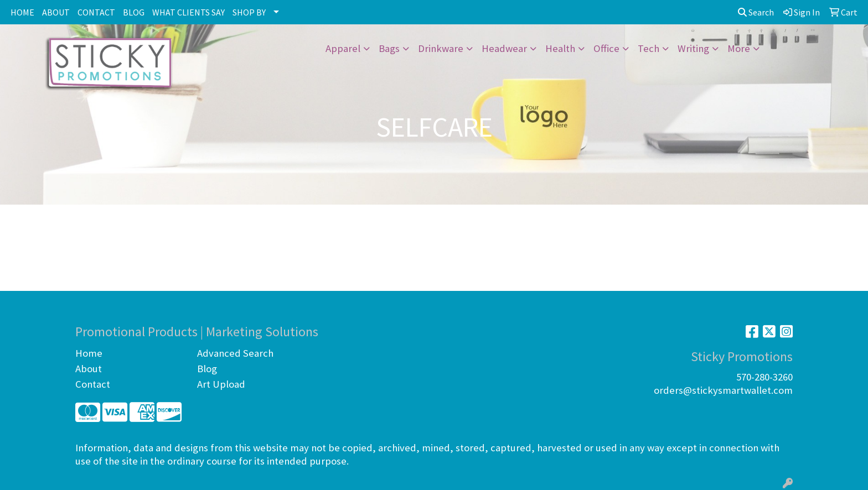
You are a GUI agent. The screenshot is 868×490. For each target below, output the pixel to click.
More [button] (739, 48)
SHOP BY (249, 12)
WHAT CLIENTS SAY (188, 12)
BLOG (134, 12)
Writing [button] (693, 48)
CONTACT (96, 12)
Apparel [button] (343, 48)
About (89, 369)
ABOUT (56, 12)
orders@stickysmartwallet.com (723, 390)
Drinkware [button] (441, 48)
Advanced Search (235, 353)
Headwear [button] (504, 48)
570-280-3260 (764, 377)
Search (756, 12)
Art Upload (221, 384)
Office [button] (606, 48)
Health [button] (560, 48)
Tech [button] (649, 48)
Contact (93, 384)
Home (89, 353)
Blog (207, 369)
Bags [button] (389, 48)
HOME (22, 12)
